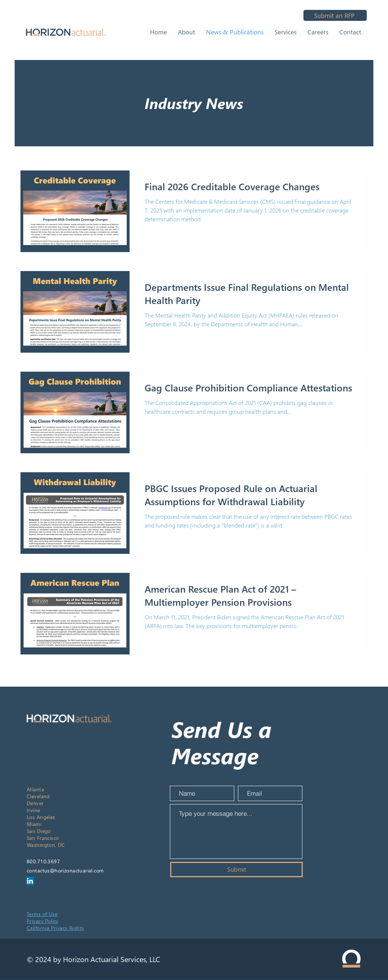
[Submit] (236, 870)
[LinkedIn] (30, 881)
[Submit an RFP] (335, 15)
